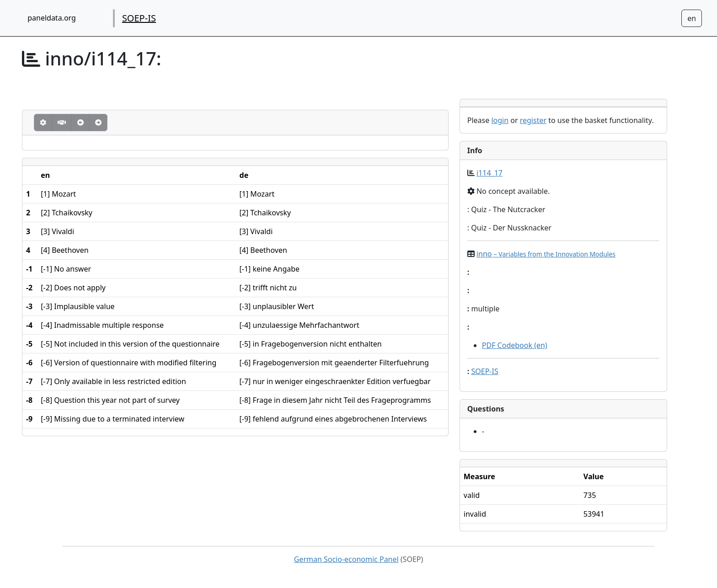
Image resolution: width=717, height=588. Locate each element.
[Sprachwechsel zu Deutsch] (692, 18)
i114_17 (490, 173)
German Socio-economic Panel (346, 559)
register (533, 120)
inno (546, 254)
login (500, 120)
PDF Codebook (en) (515, 345)
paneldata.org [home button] (52, 18)
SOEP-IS (139, 18)
